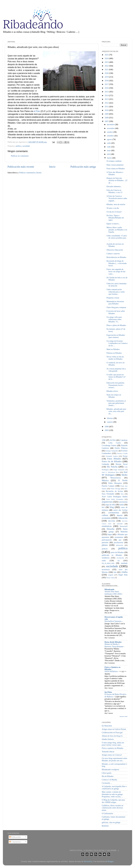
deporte (120, 515)
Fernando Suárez (112, 456)
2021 (107, 69)
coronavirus (114, 513)
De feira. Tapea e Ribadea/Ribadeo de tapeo (115, 218)
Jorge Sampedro (119, 470)
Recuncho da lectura (114, 491)
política (19, 146)
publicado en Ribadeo (112, 555)
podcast (105, 549)
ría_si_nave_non (108, 563)
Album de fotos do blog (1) (112, 736)
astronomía (123, 502)
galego (111, 532)
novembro (111, 128)
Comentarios (15, 842)
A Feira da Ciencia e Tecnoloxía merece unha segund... (117, 198)
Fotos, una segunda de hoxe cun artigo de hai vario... (116, 272)
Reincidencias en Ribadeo (116, 257)
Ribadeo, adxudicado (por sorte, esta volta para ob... (116, 411)
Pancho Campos (108, 486)
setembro (111, 136)
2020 (107, 73)
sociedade (26, 146)
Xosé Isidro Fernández (115, 499)
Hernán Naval (122, 464)
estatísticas (107, 526)
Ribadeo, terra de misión (116, 204)
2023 (107, 62)
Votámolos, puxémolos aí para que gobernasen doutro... (116, 403)
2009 (107, 114)
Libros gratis (107, 773)
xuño (109, 147)
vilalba (124, 572)
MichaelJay (88, 861)
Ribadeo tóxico (112, 391)
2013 (107, 99)
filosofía (110, 529)
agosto (110, 139)
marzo (110, 158)
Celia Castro (115, 443)
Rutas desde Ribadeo (113, 642)
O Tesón (123, 480)
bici (103, 507)
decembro (111, 124)
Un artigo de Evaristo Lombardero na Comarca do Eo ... (117, 343)
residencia (106, 558)
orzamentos (119, 537)
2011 (107, 107)
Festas (125, 456)
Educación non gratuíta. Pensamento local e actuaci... (116, 385)
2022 (107, 66)
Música (105, 480)
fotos (125, 529)
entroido (120, 524)
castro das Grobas (120, 510)
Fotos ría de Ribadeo (112, 461)
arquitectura (107, 502)
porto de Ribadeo (117, 552)
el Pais (37, 111)
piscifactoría (118, 542)
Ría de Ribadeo (108, 776)
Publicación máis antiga (83, 167)
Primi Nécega (115, 489)
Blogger (110, 861)
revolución (120, 558)
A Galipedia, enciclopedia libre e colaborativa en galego (114, 788)
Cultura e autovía (113, 254)
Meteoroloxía (116, 478)
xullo (109, 143)
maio (109, 150)
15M (104, 440)
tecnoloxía (106, 569)
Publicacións (15, 837)
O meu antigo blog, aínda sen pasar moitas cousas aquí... (113, 744)
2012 (107, 103)
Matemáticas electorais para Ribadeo (115, 303)
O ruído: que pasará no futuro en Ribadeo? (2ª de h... (116, 377)
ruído (104, 561)
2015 (107, 92)
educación (123, 518)
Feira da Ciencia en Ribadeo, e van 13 (114, 191)
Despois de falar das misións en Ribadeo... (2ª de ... (117, 180)
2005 (107, 430)
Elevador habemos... (114, 186)
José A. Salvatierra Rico (110, 472)
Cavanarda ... (107, 783)
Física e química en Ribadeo (113, 748)
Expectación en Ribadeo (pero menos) (116, 336)
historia (124, 532)
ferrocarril (124, 526)
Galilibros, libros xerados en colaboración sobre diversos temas (113, 808)
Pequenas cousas (113, 298)
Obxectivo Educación (115, 250)
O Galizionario (107, 813)
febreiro (110, 418)
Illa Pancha (112, 467)
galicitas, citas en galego (111, 822)
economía (106, 518)
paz (120, 540)
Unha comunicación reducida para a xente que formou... (116, 292)
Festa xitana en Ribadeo (116, 169)
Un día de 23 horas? (114, 212)
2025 (107, 55)
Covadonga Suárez (109, 445)
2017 (107, 84)
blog (112, 507)
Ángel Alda (123, 575)
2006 (107, 427)
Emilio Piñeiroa (121, 448)
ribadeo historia (108, 739)
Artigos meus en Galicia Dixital (114, 729)
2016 (107, 88)
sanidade (124, 563)
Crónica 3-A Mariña (109, 780)
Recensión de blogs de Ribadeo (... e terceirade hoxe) (117, 263)
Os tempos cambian (114, 161)
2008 (107, 118)
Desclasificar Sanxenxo (113, 621)
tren (115, 572)
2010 (107, 110)
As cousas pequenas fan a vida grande (116, 370)
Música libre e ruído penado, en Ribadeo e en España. (117, 230)
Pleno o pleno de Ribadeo (116, 325)
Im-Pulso (108, 692)
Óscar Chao (110, 578)
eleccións (112, 521)
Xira (122, 494)
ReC (126, 489)
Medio (125, 475)
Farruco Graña (122, 453)
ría (119, 561)
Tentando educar (108, 752)
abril (109, 154)
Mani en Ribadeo (113, 349)
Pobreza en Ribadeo (114, 353)
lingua (110, 534)
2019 (107, 77)
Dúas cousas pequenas (115, 165)
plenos (105, 545)
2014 (107, 95)
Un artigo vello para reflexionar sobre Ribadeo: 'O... (114, 319)
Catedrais (124, 440)
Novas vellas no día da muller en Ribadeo (115, 358)
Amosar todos (124, 716)
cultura (105, 515)
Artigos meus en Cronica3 (112, 755)
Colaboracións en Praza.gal (112, 732)
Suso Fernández (108, 494)
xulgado (111, 575)
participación (107, 540)
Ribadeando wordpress (110, 770)
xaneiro (110, 422)
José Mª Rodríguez (115, 473)
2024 (107, 58)
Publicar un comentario (20, 156)
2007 (107, 121)
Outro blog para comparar (116, 307)
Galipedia (105, 464)
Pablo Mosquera (115, 483)
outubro (110, 132)
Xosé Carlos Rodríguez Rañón (115, 497)
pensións (105, 542)
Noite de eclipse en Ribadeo (114, 396)
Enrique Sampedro (112, 451)
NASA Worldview (111, 671)
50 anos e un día (113, 208)
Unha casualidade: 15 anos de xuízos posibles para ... (117, 238)
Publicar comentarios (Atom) (30, 173)
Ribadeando (109, 589)
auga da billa (110, 505)
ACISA (113, 440)
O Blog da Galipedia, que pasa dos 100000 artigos (113, 801)
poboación (120, 545)
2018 (107, 81)
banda (122, 505)
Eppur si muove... (113, 224)
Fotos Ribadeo (114, 459)
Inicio (52, 167)
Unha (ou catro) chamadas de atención (116, 285)
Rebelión (105, 826)
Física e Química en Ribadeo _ (112, 668)
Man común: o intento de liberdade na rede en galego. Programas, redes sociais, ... (112, 794)
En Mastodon (107, 726)
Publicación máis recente (21, 167)
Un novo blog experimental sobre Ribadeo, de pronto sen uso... (114, 759)
